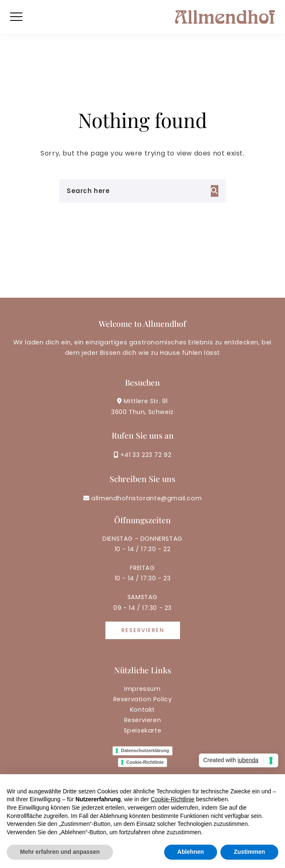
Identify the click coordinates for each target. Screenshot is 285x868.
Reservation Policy (143, 699)
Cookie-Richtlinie (145, 762)
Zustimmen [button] (249, 852)
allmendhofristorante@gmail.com (142, 498)
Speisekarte (143, 730)
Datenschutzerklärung (145, 750)
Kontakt (142, 710)
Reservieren (143, 630)
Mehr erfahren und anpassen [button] (60, 852)
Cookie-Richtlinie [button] (172, 799)
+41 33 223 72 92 (143, 455)
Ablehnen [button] (191, 852)
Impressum (142, 689)
